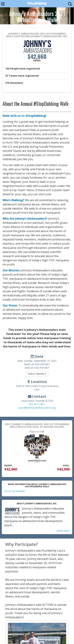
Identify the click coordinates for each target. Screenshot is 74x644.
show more (63, 531)
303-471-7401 (37, 404)
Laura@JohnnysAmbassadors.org (37, 408)
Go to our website (15, 491)
